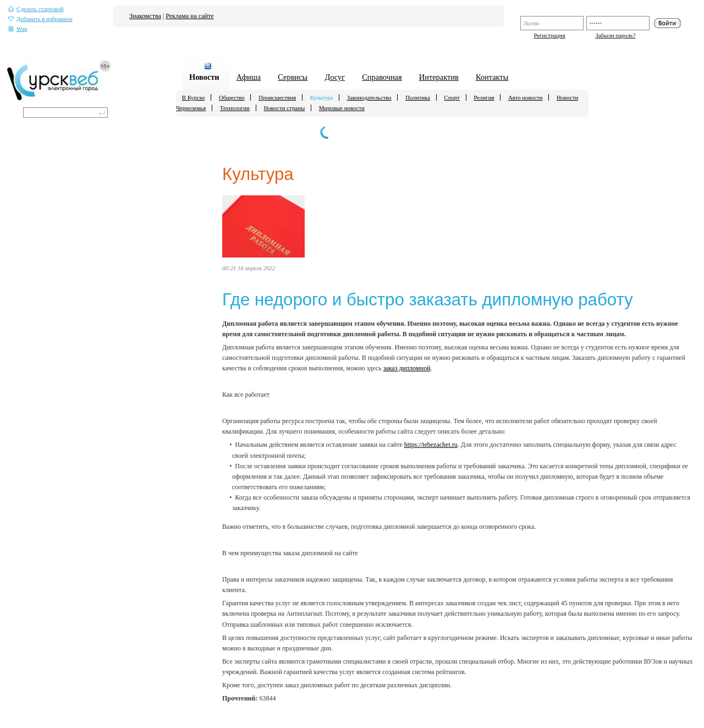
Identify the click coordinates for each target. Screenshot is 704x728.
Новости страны (284, 108)
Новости (204, 77)
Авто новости (525, 97)
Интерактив (439, 77)
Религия (484, 97)
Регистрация (549, 35)
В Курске (194, 97)
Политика (418, 97)
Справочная (382, 77)
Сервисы (293, 77)
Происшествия (277, 97)
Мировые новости (342, 108)
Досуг (335, 77)
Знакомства (145, 16)
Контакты (492, 77)
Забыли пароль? (615, 35)
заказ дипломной (407, 368)
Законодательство (369, 97)
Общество (232, 97)
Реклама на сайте (189, 16)
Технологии (235, 108)
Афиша (249, 77)
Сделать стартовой (36, 9)
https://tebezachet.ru (431, 445)
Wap (18, 29)
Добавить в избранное (40, 19)
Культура (321, 97)
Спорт (452, 97)
